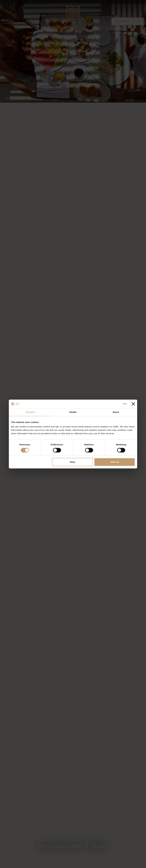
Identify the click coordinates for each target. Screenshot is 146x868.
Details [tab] (73, 412)
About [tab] (116, 412)
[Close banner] (133, 404)
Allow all (115, 462)
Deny (73, 462)
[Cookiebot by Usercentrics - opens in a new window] (114, 404)
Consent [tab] (30, 412)
